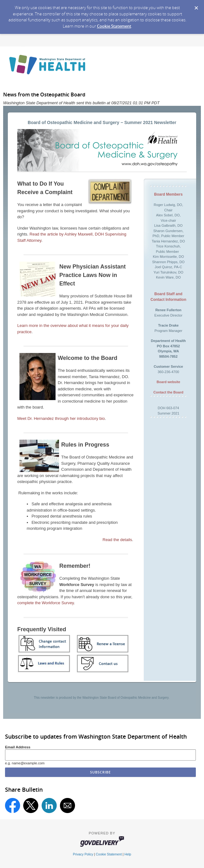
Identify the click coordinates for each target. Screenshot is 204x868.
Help (128, 854)
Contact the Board (168, 392)
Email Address (18, 747)
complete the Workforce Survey (46, 603)
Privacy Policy (83, 854)
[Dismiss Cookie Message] (196, 6)
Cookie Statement (114, 26)
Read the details (117, 540)
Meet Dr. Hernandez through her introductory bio (61, 418)
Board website (168, 382)
